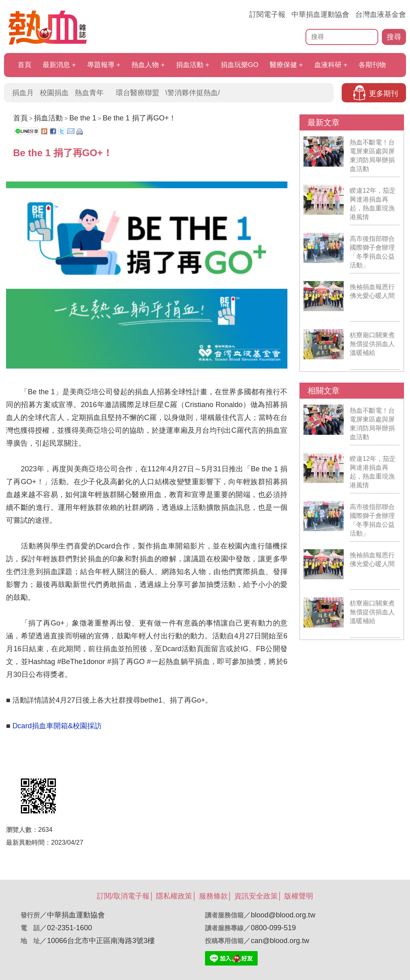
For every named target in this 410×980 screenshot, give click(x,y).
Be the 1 (83, 118)
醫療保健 (283, 65)
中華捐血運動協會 (320, 14)
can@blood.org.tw (280, 941)
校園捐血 (54, 93)
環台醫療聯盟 (137, 93)
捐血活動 (190, 65)
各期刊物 (372, 65)
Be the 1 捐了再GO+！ (139, 118)
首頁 (25, 65)
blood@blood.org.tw (283, 915)
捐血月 (23, 93)
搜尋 (394, 37)
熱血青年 (89, 93)
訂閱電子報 (267, 14)
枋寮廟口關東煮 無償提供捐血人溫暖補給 (372, 344)
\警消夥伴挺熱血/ (193, 93)
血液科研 (328, 65)
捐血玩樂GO (240, 65)
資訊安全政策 (256, 896)
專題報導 (101, 65)
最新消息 (56, 65)
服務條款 (213, 896)
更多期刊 (383, 94)
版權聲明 (299, 896)
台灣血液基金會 (381, 14)
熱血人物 (145, 65)
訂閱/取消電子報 (123, 896)
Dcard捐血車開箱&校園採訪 (58, 726)
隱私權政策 (174, 896)
